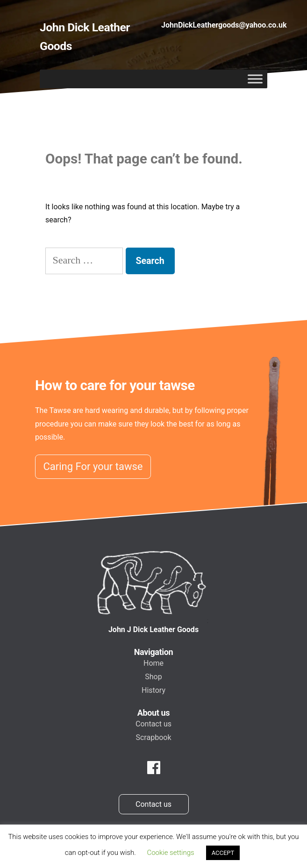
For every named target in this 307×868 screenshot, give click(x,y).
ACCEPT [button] (223, 853)
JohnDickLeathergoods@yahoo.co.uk (224, 25)
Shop (153, 677)
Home (153, 663)
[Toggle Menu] (255, 79)
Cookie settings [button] (170, 853)
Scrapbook (153, 737)
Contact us (153, 724)
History (153, 690)
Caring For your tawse (93, 466)
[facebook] (154, 768)
